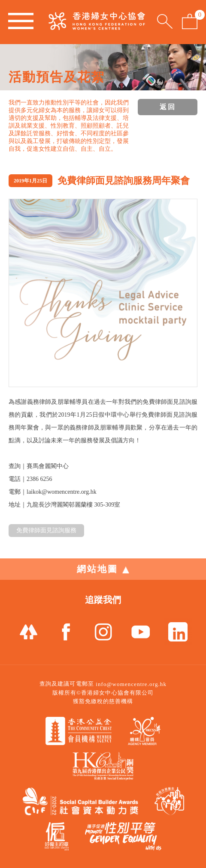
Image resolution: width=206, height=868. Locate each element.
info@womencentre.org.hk (131, 684)
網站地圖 (103, 569)
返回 (168, 107)
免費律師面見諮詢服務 (46, 530)
